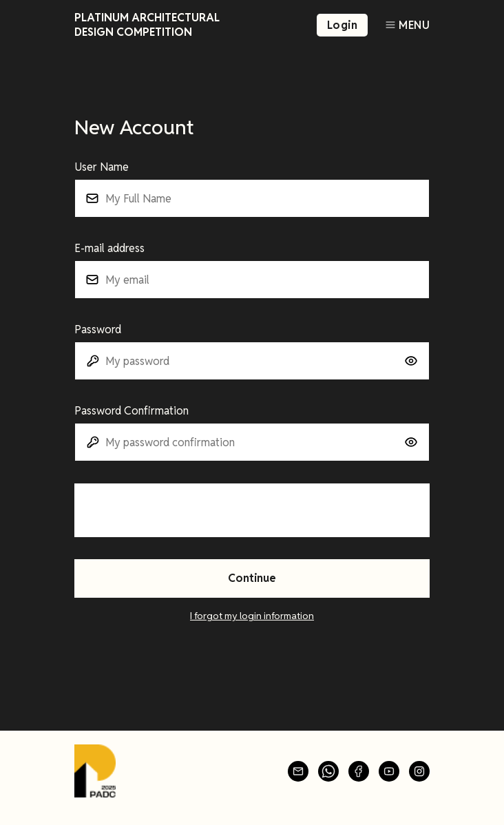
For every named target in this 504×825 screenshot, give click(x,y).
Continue (252, 578)
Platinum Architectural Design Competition (147, 25)
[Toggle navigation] (407, 25)
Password (98, 330)
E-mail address (109, 248)
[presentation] (179, 510)
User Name (102, 167)
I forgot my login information (252, 616)
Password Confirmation (132, 411)
